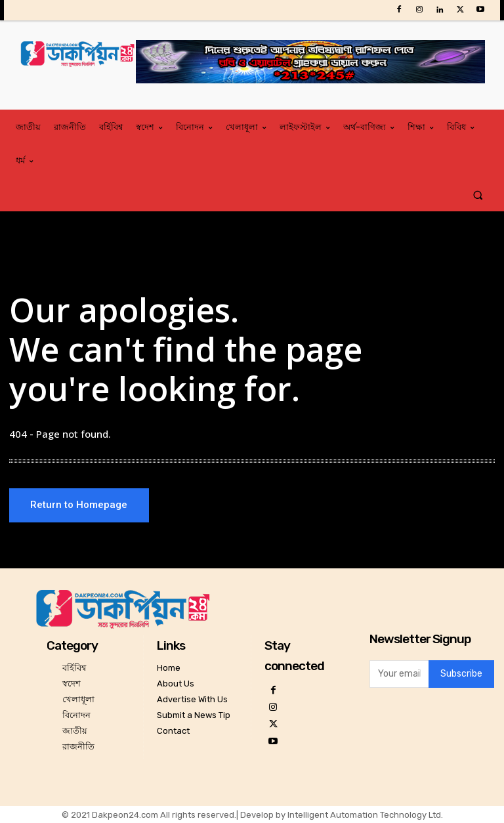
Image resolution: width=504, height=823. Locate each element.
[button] (478, 195)
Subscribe (461, 674)
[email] (399, 674)
